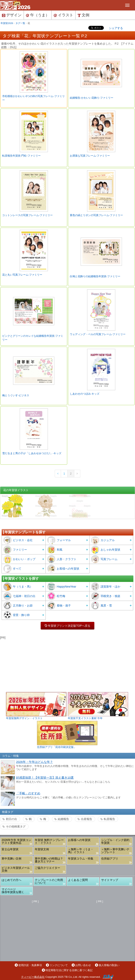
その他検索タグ (16, 826)
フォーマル (59, 540)
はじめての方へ (11, 880)
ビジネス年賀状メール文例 (16, 869)
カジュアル (103, 540)
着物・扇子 (59, 606)
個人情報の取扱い (109, 965)
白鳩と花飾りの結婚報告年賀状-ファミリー (95, 276)
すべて (12, 569)
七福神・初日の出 (19, 596)
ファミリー (15, 550)
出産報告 (87, 819)
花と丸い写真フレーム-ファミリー (22, 275)
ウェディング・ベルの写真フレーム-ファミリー (98, 334)
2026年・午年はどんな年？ (35, 762)
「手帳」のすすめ (28, 793)
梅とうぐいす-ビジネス (16, 395)
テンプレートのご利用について (49, 881)
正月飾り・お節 (18, 606)
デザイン (12, 15)
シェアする (116, 28)
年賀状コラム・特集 (81, 859)
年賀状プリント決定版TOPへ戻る (68, 626)
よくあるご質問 (78, 880)
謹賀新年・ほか (106, 587)
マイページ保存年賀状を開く (13, 891)
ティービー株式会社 (33, 977)
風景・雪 (102, 606)
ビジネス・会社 (18, 540)
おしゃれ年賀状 (106, 550)
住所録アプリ (110, 859)
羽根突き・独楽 (106, 596)
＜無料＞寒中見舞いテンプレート (115, 851)
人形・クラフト (62, 559)
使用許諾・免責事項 (30, 965)
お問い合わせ (83, 965)
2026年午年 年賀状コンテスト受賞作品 (16, 841)
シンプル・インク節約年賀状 (115, 841)
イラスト (63, 15)
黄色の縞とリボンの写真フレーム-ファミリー (96, 215)
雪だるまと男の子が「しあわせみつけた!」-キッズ (32, 453)
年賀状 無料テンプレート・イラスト (49, 841)
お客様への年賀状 (63, 569)
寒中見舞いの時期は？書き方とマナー (49, 860)
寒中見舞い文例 (11, 859)
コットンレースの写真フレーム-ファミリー (27, 215)
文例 (83, 15)
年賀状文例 (42, 849)
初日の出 (11, 819)
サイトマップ (110, 880)
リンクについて (59, 965)
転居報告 (109, 819)
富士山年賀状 (10, 849)
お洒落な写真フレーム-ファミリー (90, 156)
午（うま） (38, 15)
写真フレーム (104, 559)
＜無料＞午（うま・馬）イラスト (81, 851)
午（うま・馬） (18, 587)
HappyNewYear (62, 587)
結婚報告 (63, 819)
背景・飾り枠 (17, 615)
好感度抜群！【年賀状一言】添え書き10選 (45, 778)
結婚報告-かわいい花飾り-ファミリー (92, 98)
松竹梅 (56, 596)
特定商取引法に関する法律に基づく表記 (69, 970)
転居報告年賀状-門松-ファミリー (21, 156)
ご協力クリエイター (47, 868)
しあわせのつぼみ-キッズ (85, 394)
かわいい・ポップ (19, 559)
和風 (55, 550)
